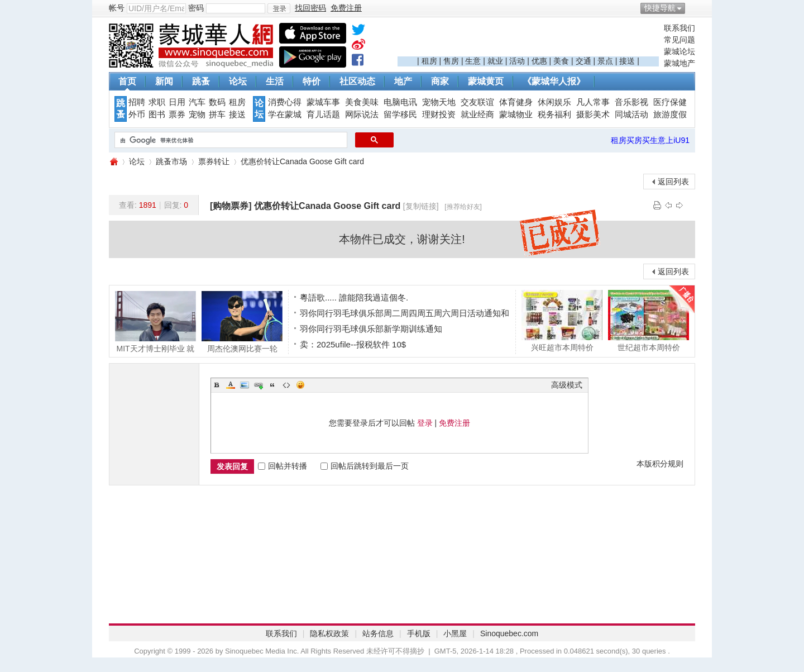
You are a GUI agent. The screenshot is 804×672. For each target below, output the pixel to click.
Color (231, 385)
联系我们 (679, 28)
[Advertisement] (528, 40)
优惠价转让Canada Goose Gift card (302, 161)
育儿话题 (323, 115)
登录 (425, 423)
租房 (429, 61)
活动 (517, 61)
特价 (312, 81)
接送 (627, 61)
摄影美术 (593, 115)
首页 (127, 81)
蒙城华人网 (113, 162)
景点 (605, 61)
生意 (473, 61)
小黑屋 (455, 633)
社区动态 (357, 81)
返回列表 (673, 182)
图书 (157, 115)
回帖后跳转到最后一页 (365, 466)
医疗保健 (670, 102)
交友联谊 (477, 102)
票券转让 (214, 161)
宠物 (197, 115)
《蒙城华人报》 (554, 81)
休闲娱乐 (554, 102)
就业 (495, 61)
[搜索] (230, 140)
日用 (177, 102)
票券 (177, 115)
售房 (451, 61)
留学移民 (400, 115)
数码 (217, 102)
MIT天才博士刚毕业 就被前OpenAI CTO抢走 (155, 322)
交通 (583, 61)
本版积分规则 (660, 464)
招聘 (137, 102)
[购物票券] (231, 206)
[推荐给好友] (463, 207)
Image (245, 385)
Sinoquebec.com (509, 633)
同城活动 (631, 115)
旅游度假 (670, 115)
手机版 (419, 633)
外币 (137, 115)
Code (286, 385)
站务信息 (378, 633)
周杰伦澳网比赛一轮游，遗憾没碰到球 (242, 322)
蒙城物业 (516, 115)
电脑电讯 (400, 102)
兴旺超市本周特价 (562, 321)
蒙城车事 (323, 102)
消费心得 (285, 102)
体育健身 (516, 102)
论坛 (238, 81)
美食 (561, 61)
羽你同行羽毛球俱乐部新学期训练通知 (371, 329)
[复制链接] (421, 206)
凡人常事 (593, 102)
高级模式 (567, 385)
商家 (440, 81)
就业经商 (477, 115)
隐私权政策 (329, 633)
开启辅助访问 (692, 8)
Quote (272, 385)
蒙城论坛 (679, 51)
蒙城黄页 (486, 81)
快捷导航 (660, 8)
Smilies (300, 385)
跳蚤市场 (171, 161)
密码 (196, 8)
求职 (157, 102)
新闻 (164, 81)
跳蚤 (201, 81)
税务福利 (554, 115)
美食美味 (362, 102)
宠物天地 (439, 102)
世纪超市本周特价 (649, 321)
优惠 (539, 61)
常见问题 (679, 40)
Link (259, 385)
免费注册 (454, 423)
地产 (403, 81)
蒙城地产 (679, 63)
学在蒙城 (285, 115)
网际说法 (362, 115)
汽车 (197, 102)
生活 (275, 81)
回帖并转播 (283, 466)
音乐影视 (631, 102)
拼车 (217, 115)
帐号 (117, 8)
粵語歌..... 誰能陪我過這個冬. (354, 297)
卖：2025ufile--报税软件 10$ (353, 344)
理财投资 (439, 115)
